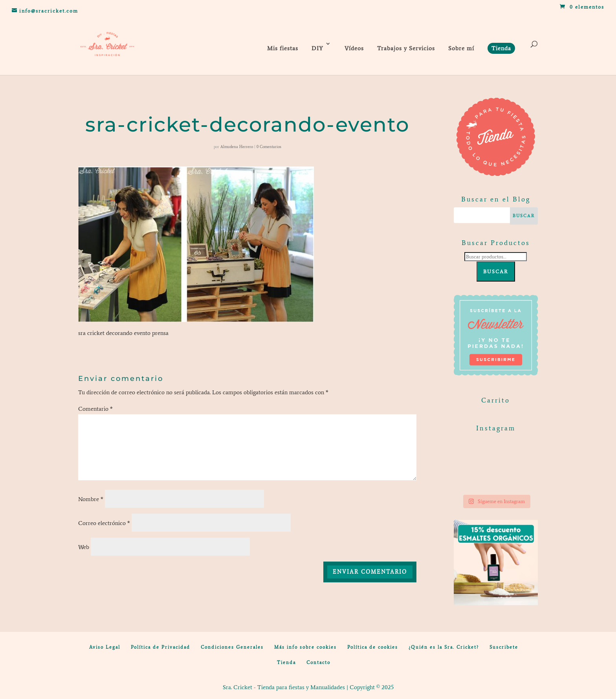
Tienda (286, 662)
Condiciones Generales (232, 647)
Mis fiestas (283, 48)
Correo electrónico (104, 523)
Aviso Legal (105, 647)
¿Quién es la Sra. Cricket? (444, 647)
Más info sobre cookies (305, 647)
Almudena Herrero (237, 147)
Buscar (496, 272)
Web (84, 547)
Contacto (318, 662)
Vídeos (354, 48)
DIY (317, 48)
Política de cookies (373, 647)
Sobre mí (461, 48)
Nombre (91, 499)
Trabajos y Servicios (406, 48)
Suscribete (504, 647)
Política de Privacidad (160, 647)
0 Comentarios (269, 147)
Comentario (95, 409)
